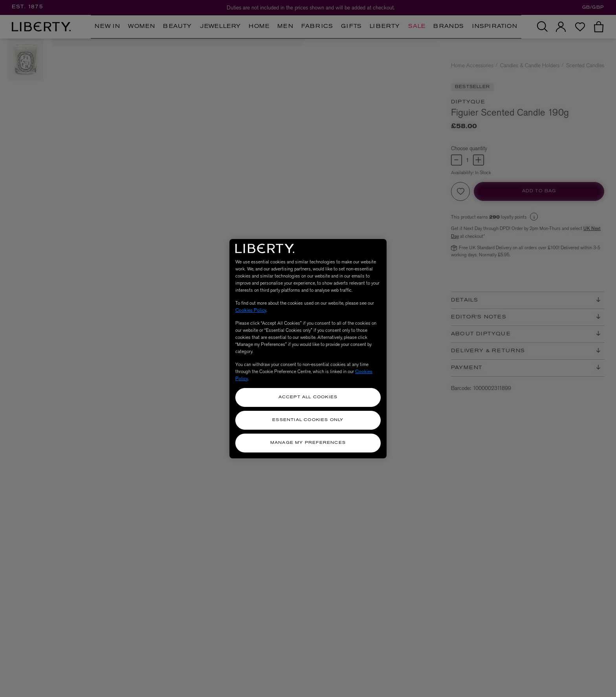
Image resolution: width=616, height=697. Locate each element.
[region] (308, 349)
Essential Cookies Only (308, 420)
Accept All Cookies (308, 397)
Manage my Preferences (308, 443)
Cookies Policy (251, 310)
